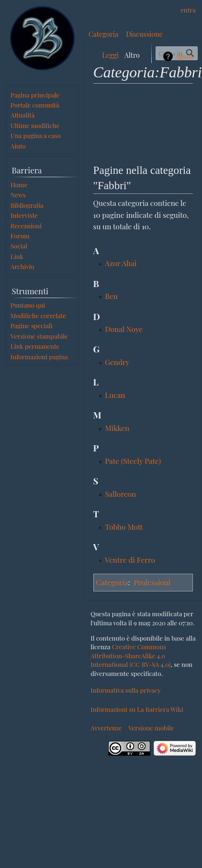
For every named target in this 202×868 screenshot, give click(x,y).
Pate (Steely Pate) (133, 461)
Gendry (117, 362)
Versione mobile (151, 728)
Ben (111, 296)
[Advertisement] (143, 122)
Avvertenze (106, 728)
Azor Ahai (121, 263)
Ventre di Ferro (130, 560)
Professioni (152, 582)
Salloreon (120, 494)
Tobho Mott (124, 527)
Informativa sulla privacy (126, 690)
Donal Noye (124, 329)
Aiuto (184, 56)
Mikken (117, 428)
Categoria (112, 582)
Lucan (115, 395)
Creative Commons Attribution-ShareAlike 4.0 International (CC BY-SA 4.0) (130, 655)
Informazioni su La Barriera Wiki (137, 709)
